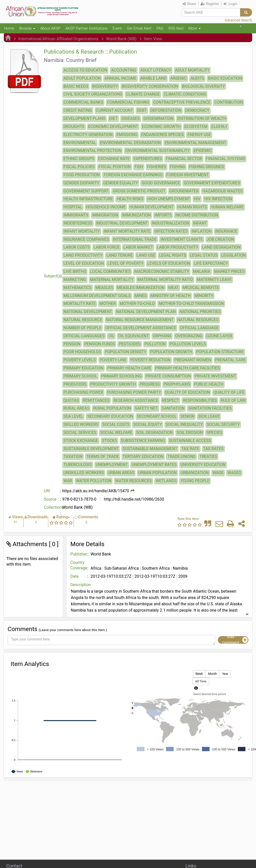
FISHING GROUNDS (206, 167)
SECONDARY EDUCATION (110, 416)
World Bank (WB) (121, 39)
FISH (139, 167)
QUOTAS (71, 400)
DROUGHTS (74, 127)
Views (17, 517)
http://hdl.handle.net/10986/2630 (134, 499)
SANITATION (173, 408)
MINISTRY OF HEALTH (170, 296)
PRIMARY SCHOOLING (122, 376)
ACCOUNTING (124, 70)
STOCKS (110, 441)
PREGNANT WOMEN (193, 360)
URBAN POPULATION (157, 473)
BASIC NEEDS (76, 86)
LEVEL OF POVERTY (125, 263)
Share (189, 4)
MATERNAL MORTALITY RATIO (165, 280)
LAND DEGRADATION (221, 247)
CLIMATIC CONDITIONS (185, 94)
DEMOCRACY (197, 110)
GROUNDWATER (184, 191)
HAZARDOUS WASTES (222, 191)
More (195, 28)
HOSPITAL (73, 207)
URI (47, 491)
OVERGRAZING (189, 336)
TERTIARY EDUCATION (143, 457)
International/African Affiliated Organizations (58, 39)
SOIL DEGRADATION (154, 432)
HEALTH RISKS (130, 199)
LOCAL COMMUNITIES (110, 271)
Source (50, 499)
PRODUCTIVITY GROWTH (113, 384)
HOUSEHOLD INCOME (106, 207)
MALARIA (202, 271)
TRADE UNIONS (181, 457)
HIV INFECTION (218, 199)
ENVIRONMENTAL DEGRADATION (130, 143)
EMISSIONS (127, 135)
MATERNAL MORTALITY (112, 280)
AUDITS (197, 78)
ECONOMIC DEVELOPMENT (113, 127)
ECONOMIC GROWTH (161, 127)
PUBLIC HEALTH (209, 384)
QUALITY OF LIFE (229, 392)
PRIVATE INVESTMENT (215, 376)
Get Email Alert (139, 28)
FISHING (178, 167)
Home (9, 28)
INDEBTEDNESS (78, 223)
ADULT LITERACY (156, 70)
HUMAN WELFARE (227, 207)
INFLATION (201, 231)
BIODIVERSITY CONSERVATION (150, 86)
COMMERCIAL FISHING (128, 102)
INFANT (200, 223)
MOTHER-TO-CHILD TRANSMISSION (191, 304)
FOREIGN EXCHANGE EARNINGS (133, 175)
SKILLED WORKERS (81, 424)
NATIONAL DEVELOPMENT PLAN (146, 312)
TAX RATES (213, 449)
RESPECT (171, 400)
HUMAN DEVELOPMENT (152, 207)
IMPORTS (163, 215)
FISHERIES (157, 167)
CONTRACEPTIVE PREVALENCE (182, 102)
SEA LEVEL (73, 416)
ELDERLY (219, 127)
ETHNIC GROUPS (79, 159)
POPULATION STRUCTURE (220, 352)
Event (117, 28)
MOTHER (108, 304)
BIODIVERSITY (105, 86)
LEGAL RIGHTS (173, 255)
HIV (197, 199)
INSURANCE (226, 231)
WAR (68, 481)
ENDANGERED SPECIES (162, 135)
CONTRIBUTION (229, 102)
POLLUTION (155, 344)
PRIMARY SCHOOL (80, 376)
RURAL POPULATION (112, 408)
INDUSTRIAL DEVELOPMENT (122, 223)
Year (225, 674)
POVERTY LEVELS (80, 360)
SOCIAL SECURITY (223, 424)
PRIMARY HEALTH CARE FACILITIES (187, 368)
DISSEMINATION (158, 118)
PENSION (72, 344)
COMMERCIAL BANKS (83, 102)
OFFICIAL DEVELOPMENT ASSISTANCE (141, 328)
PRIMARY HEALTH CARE (129, 368)
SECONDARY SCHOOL (157, 416)
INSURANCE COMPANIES (86, 239)
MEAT (174, 288)
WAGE (218, 473)
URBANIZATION (195, 473)
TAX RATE (190, 449)
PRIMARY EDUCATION (83, 368)
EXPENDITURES (148, 159)
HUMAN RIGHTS (192, 207)
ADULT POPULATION (82, 78)
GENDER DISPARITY (81, 183)
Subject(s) (53, 276)
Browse (27, 28)
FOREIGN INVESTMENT (188, 175)
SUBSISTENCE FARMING (143, 441)
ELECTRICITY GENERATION (88, 135)
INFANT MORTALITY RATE (127, 231)
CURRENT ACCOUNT (114, 110)
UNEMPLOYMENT (112, 465)
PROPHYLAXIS (177, 384)
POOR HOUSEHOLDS (82, 352)
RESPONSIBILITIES (200, 400)
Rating (62, 517)
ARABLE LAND (154, 78)
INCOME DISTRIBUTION (197, 215)
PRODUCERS (75, 384)
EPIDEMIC (203, 151)
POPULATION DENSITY (125, 352)
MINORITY (204, 296)
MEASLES (104, 288)
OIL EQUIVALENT (133, 336)
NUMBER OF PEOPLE (82, 328)
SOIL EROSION (190, 432)
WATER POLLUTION (94, 481)
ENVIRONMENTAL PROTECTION (92, 151)
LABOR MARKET (138, 247)
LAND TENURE (119, 255)
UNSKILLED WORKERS (84, 473)
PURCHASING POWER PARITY (134, 392)
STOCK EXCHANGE (81, 441)
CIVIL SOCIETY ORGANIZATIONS (93, 94)
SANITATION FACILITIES (210, 408)
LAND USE (146, 255)
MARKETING (75, 280)
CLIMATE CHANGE (143, 94)
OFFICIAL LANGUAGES (84, 336)
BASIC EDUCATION (225, 78)
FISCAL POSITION (114, 167)
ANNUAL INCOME (121, 78)
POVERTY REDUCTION (150, 360)
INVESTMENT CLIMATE (182, 239)
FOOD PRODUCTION (82, 175)
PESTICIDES (130, 344)
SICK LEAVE (209, 416)
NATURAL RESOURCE (83, 320)
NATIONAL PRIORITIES (200, 312)
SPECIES (214, 432)
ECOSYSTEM (196, 127)
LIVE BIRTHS (75, 271)
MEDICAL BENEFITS (201, 288)
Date (74, 576)
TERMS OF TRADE (103, 457)
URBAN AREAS (121, 473)
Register (210, 4)
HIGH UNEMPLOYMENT (169, 199)
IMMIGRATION (105, 215)
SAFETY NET (146, 408)
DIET (114, 118)
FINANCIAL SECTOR (184, 159)
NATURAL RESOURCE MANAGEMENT (140, 320)
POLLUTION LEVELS (188, 344)
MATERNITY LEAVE (214, 280)
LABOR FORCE (107, 247)
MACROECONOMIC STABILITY (162, 271)
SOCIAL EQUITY (147, 424)
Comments (88, 517)
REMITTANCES (96, 400)
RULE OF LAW (233, 400)
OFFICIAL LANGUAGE (199, 328)
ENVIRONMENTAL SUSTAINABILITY (157, 151)
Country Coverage (79, 565)
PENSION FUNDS (100, 344)
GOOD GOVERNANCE (161, 183)
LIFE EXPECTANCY (211, 263)
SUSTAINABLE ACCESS (190, 441)
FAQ (160, 28)
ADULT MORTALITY (192, 70)
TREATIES (208, 457)
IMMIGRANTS (76, 215)
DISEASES (131, 118)
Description (80, 585)
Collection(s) (53, 507)
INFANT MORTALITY (82, 231)
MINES (141, 296)
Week (199, 674)
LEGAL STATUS (204, 255)
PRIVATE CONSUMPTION (168, 376)
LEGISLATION (233, 255)
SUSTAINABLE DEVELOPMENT (91, 449)
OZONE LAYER (219, 336)
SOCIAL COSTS (116, 424)
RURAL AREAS (76, 408)
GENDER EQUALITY (121, 183)
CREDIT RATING (78, 110)
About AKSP (50, 28)
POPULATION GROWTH (171, 352)
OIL (111, 336)
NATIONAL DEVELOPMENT (88, 312)
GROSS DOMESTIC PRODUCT (139, 191)
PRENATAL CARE (230, 360)
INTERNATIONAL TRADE (135, 239)
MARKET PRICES (229, 271)
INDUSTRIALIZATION (171, 223)
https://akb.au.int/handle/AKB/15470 (96, 491)
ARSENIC (178, 78)
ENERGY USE (199, 135)
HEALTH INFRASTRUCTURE (88, 199)
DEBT (142, 110)
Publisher (79, 554)
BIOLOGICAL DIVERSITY (203, 86)
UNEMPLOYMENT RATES (154, 465)
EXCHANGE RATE (114, 159)
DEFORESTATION (166, 110)
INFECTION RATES (171, 231)
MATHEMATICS (78, 288)
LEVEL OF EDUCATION (84, 263)
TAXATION (73, 457)
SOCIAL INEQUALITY (184, 424)
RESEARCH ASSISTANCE (136, 400)
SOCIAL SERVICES (80, 432)
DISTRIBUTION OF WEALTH (202, 118)
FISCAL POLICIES (79, 167)
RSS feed (176, 28)
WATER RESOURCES (133, 481)
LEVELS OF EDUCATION (169, 263)
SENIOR (187, 416)
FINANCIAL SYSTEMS (226, 159)
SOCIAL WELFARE (116, 432)
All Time (201, 682)
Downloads (38, 517)
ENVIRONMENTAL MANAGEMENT (196, 143)
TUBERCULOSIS (78, 465)
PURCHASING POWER (83, 392)
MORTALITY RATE (80, 304)
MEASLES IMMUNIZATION (141, 288)
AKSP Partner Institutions (87, 28)
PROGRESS (150, 384)
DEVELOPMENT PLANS (84, 118)
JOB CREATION (220, 239)
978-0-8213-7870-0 (79, 499)
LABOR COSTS (77, 247)
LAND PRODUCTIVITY (83, 255)
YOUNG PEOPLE (195, 481)
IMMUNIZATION (136, 215)
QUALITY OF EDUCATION (187, 392)
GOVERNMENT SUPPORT (86, 191)
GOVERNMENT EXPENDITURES (212, 183)
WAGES (234, 473)
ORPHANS (162, 336)
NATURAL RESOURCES (198, 320)
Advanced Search (238, 20)
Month (212, 674)
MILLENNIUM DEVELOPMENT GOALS (97, 296)
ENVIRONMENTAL (80, 143)
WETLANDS (166, 481)
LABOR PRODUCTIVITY (178, 247)
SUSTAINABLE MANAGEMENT (150, 449)
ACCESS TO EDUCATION (85, 70)
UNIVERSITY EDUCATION (203, 465)
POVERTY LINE (113, 360)
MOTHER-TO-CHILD (137, 304)
